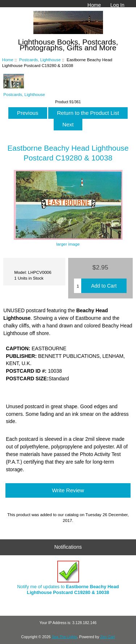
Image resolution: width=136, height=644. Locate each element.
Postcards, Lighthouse (40, 60)
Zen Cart (108, 637)
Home (94, 5)
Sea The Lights (64, 637)
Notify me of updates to (68, 578)
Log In (117, 5)
